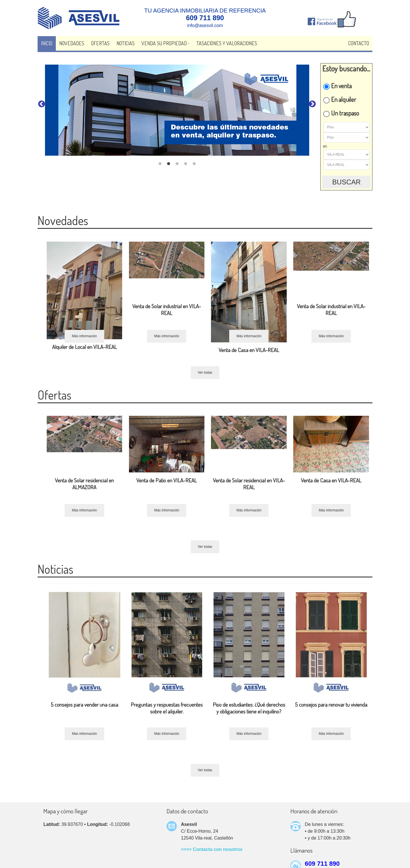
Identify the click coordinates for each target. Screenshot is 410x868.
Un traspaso (341, 113)
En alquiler (340, 99)
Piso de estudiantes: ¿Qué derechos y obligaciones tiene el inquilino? (249, 708)
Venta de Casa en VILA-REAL (249, 350)
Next (312, 104)
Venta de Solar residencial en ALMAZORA (84, 484)
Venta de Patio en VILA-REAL (167, 480)
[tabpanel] (177, 110)
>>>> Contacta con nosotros (212, 849)
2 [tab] (169, 164)
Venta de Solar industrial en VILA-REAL (167, 309)
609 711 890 (322, 864)
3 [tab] (177, 164)
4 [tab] (186, 164)
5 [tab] (194, 164)
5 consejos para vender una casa (84, 705)
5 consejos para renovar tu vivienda (331, 705)
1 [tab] (160, 164)
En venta (337, 86)
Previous (42, 104)
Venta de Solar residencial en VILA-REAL (249, 484)
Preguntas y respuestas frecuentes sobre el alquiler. (167, 708)
